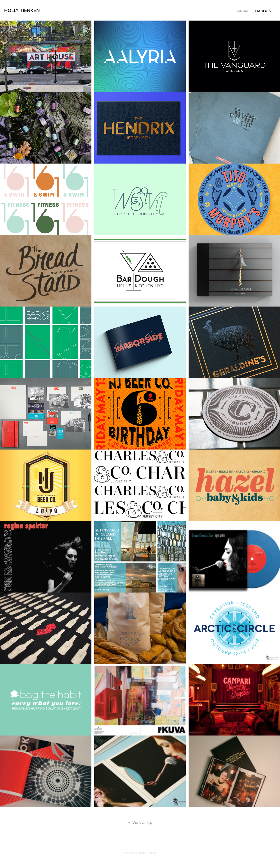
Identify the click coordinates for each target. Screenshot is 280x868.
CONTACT (243, 11)
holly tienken (22, 10)
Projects (263, 11)
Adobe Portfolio (148, 853)
